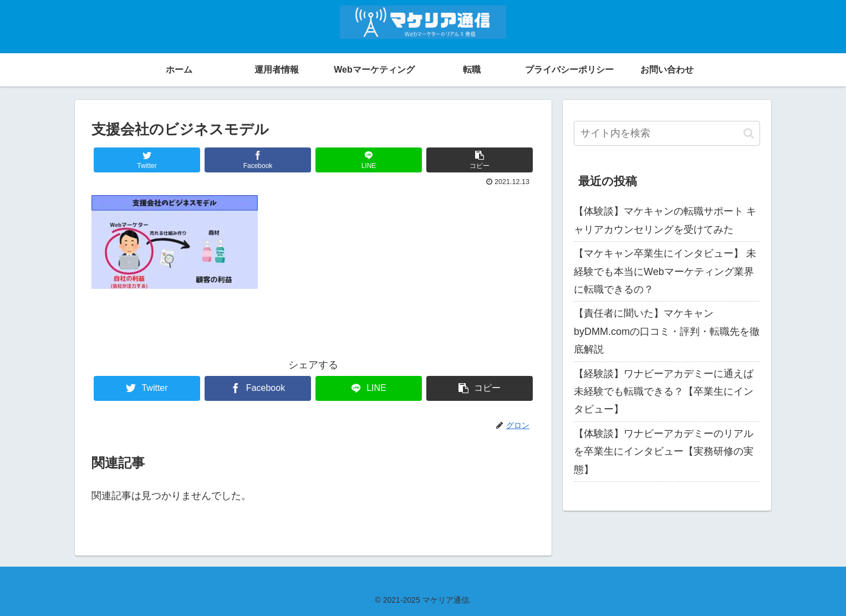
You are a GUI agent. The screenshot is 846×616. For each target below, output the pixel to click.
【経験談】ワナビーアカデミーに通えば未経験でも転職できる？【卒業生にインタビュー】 (664, 392)
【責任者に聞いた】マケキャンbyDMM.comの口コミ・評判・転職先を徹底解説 (667, 331)
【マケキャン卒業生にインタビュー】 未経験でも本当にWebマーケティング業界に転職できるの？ (665, 271)
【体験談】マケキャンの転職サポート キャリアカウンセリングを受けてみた (665, 220)
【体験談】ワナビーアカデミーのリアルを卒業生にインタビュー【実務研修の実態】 (664, 452)
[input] (667, 133)
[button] (749, 133)
